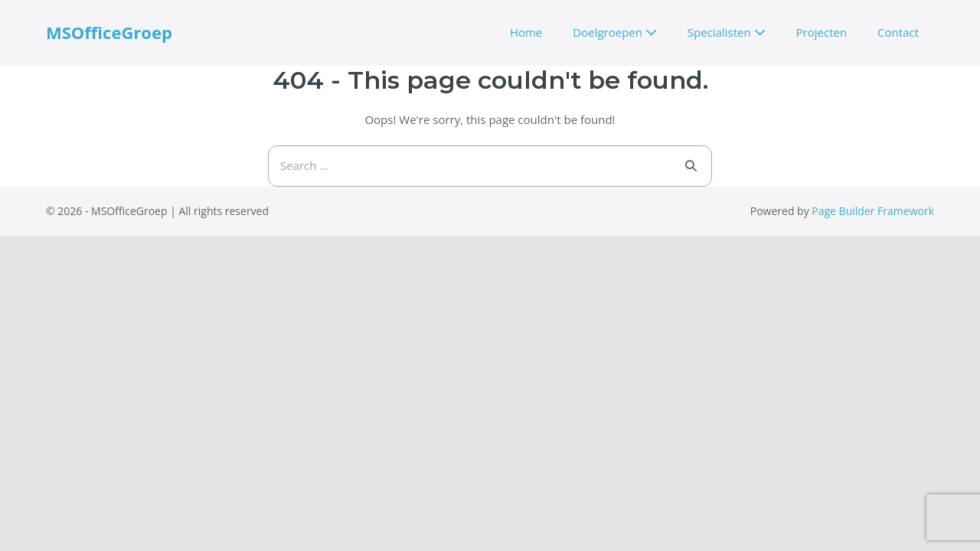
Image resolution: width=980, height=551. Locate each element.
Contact (898, 32)
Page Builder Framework (873, 211)
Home (526, 32)
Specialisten (727, 32)
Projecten (822, 32)
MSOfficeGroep (109, 32)
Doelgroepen (615, 32)
